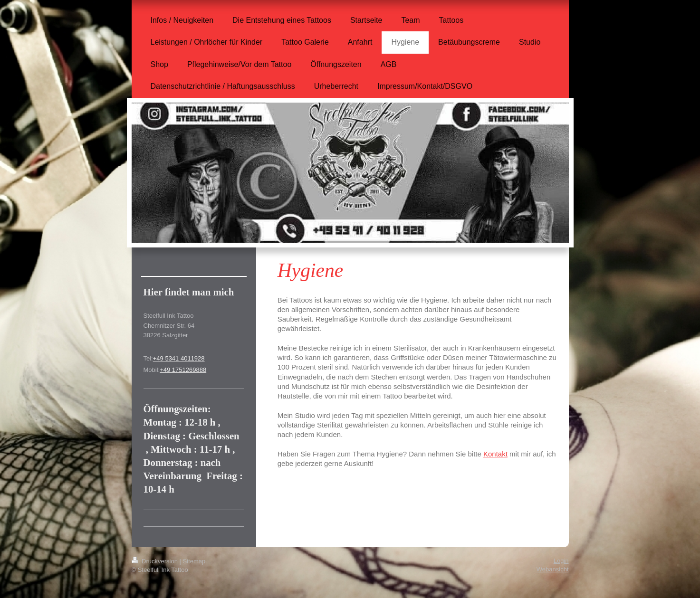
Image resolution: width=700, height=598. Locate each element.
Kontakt (495, 454)
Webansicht (553, 569)
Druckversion (156, 561)
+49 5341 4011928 (179, 358)
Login (561, 561)
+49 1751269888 (183, 370)
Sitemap (194, 561)
